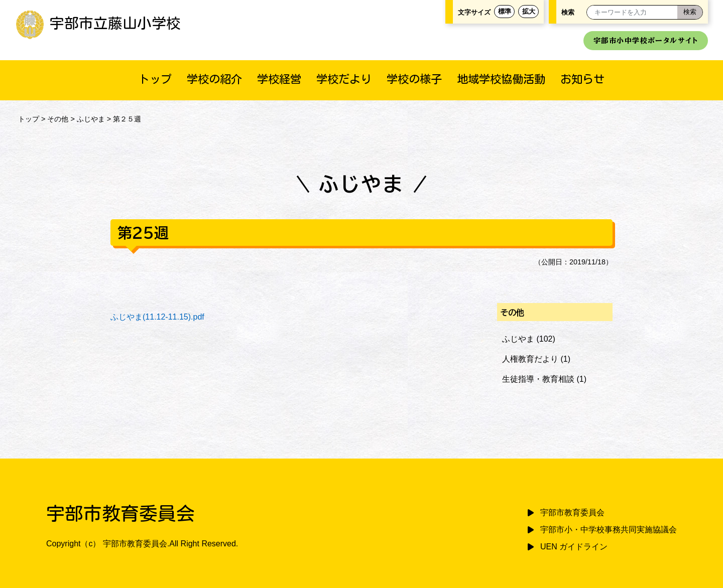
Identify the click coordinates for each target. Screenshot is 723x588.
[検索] (690, 12)
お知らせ (582, 79)
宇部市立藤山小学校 (98, 23)
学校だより (344, 79)
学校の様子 (414, 79)
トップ (155, 79)
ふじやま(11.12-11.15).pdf (157, 317)
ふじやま (91, 119)
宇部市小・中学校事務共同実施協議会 (609, 530)
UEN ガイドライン (574, 547)
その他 (58, 119)
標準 (505, 11)
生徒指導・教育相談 (538, 379)
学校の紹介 (214, 79)
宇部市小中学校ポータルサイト (646, 40)
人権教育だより (530, 359)
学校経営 (279, 79)
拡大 (529, 11)
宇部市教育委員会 (572, 512)
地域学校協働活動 (501, 79)
